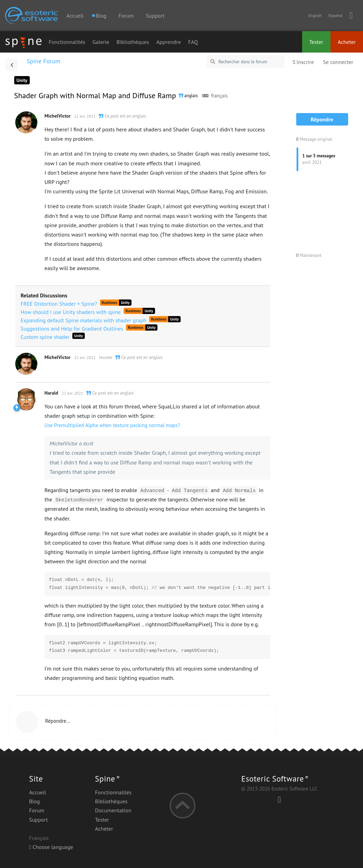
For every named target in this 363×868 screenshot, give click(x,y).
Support (155, 16)
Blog (34, 801)
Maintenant (309, 255)
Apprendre (169, 42)
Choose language (51, 847)
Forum (126, 16)
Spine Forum (43, 61)
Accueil (75, 16)
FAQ (193, 42)
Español (335, 15)
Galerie (101, 42)
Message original (314, 139)
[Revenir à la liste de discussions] (12, 64)
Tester (316, 42)
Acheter (347, 42)
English (315, 15)
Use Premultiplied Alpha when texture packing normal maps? (112, 425)
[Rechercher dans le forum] (246, 62)
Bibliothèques (133, 42)
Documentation (113, 810)
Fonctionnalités (67, 42)
